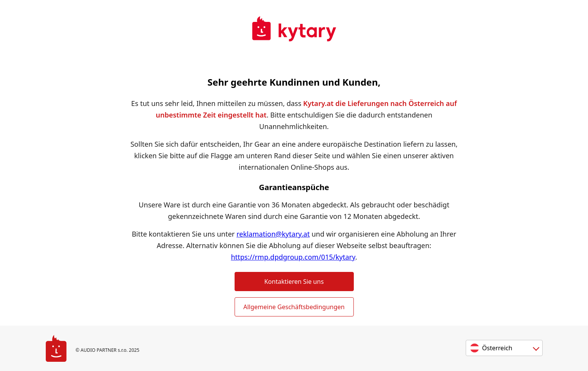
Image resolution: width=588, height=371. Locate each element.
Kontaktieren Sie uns (294, 282)
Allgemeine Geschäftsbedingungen (294, 307)
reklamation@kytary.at (273, 234)
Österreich (497, 348)
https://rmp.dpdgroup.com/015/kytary (293, 257)
